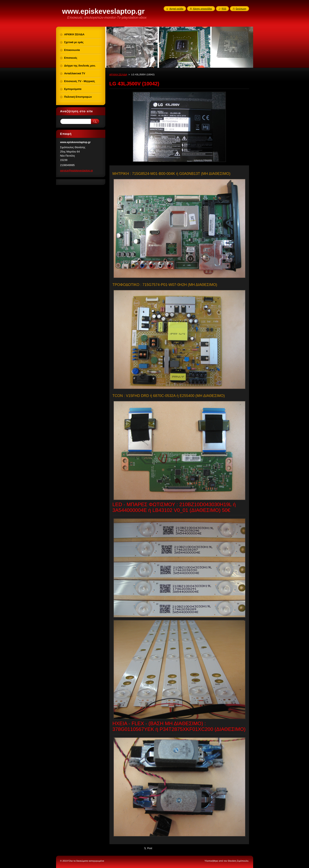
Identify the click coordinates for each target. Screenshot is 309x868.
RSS (224, 9)
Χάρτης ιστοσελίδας (203, 9)
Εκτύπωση (241, 9)
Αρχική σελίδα (176, 9)
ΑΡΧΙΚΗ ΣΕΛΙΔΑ (118, 75)
